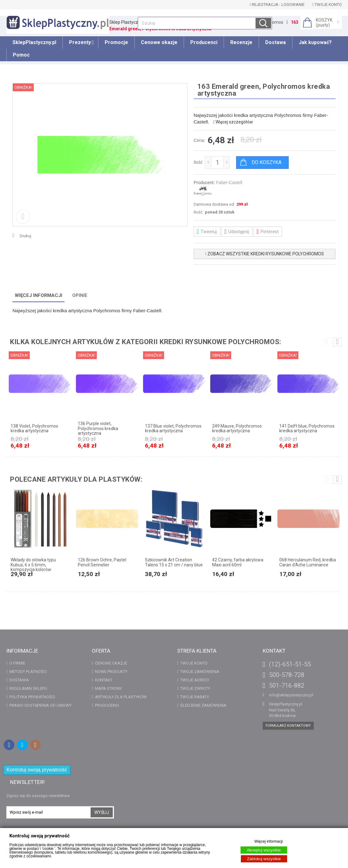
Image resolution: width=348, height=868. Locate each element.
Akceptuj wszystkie (264, 850)
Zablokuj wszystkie (264, 859)
